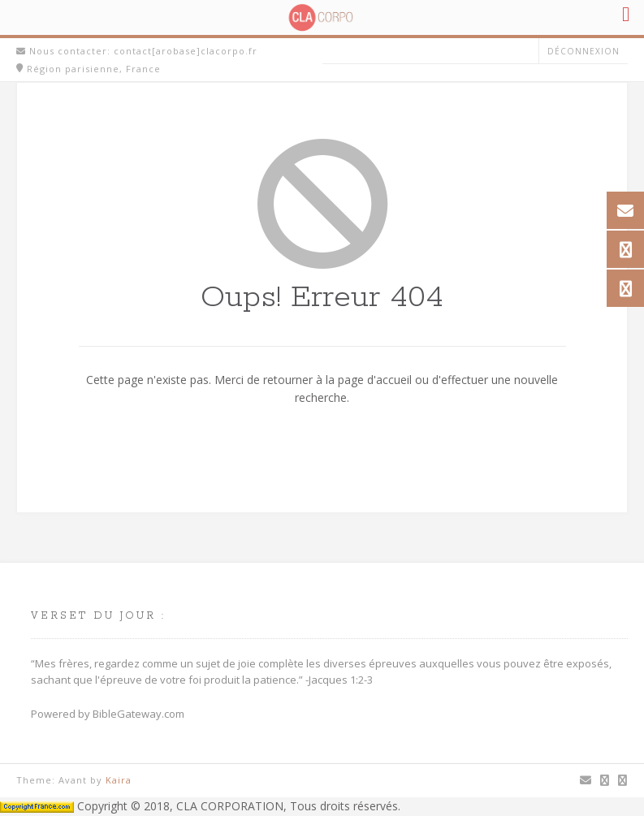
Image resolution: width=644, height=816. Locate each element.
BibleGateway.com (138, 714)
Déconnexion (583, 51)
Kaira (119, 780)
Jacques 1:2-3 (341, 680)
